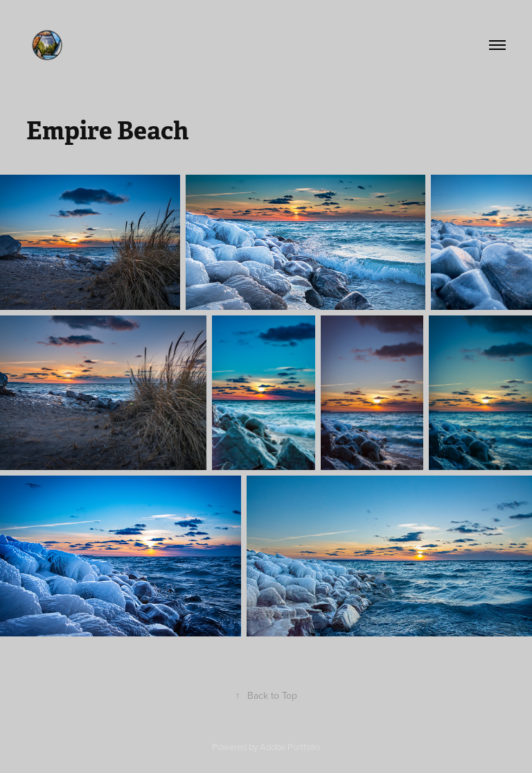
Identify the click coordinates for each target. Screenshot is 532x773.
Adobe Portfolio (290, 747)
